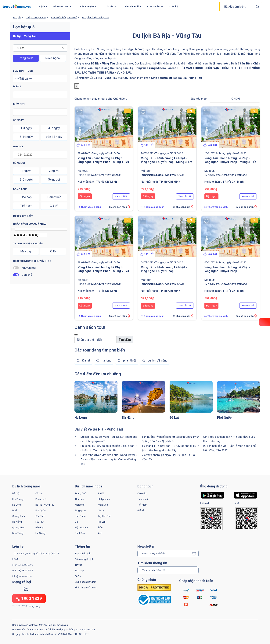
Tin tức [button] (110, 7)
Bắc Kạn (40, 527)
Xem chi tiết (121, 196)
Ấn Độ (101, 493)
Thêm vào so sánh (91, 207)
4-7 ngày (54, 128)
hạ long (107, 360)
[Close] (76, 335)
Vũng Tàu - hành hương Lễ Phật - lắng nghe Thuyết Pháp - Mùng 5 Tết (230, 160)
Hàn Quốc (80, 516)
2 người (54, 171)
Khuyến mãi (132, 7)
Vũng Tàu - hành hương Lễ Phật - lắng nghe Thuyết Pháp (164, 269)
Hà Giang (40, 533)
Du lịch (41, 7)
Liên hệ (174, 7)
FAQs (78, 576)
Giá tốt (54, 206)
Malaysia (80, 505)
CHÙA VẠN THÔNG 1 (219, 68)
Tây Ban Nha (105, 516)
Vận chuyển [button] (87, 7)
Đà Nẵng (128, 417)
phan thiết (130, 360)
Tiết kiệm (26, 206)
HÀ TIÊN (40, 522)
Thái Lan (79, 499)
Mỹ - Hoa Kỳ (81, 527)
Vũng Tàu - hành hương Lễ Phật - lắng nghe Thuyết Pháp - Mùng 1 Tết (103, 160)
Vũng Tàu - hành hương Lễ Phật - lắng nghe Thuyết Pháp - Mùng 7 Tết (103, 269)
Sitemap (79, 571)
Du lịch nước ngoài (89, 486)
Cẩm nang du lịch (84, 559)
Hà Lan (102, 522)
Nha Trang (18, 533)
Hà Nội (16, 493)
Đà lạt (86, 360)
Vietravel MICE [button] (62, 7)
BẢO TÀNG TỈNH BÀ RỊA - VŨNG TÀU (106, 73)
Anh (100, 533)
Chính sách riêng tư (85, 582)
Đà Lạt (174, 417)
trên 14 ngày (54, 137)
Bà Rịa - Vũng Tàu (105, 78)
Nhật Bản (80, 533)
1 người (26, 171)
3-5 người (26, 180)
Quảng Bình (19, 516)
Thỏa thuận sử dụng (86, 588)
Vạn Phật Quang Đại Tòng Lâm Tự (110, 68)
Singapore (81, 510)
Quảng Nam (19, 527)
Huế (14, 510)
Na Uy (101, 510)
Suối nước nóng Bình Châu (227, 64)
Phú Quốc (224, 417)
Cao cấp (26, 197)
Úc (76, 522)
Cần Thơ (40, 516)
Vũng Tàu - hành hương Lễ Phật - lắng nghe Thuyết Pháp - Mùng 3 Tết (167, 160)
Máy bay (26, 251)
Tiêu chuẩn (54, 197)
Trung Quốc (81, 493)
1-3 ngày (26, 128)
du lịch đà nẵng (158, 360)
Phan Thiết (41, 499)
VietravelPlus (155, 7)
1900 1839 (29, 599)
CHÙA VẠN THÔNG (190, 68)
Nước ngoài (53, 58)
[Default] (96, 340)
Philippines (104, 499)
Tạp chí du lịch (83, 554)
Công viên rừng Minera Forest (155, 68)
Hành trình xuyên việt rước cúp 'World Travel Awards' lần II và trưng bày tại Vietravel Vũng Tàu (108, 459)
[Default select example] (40, 48)
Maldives (103, 505)
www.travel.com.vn (38, 630)
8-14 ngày (26, 137)
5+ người (54, 180)
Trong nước (26, 58)
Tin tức (79, 565)
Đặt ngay (85, 196)
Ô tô (53, 251)
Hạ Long (81, 417)
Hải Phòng (18, 499)
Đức (100, 527)
